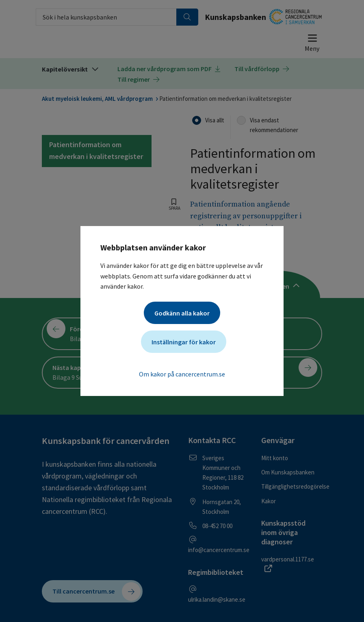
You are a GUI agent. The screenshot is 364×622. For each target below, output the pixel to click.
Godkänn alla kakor (182, 313)
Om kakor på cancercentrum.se (182, 374)
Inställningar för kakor (184, 342)
